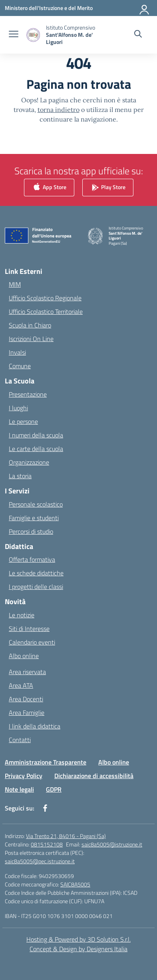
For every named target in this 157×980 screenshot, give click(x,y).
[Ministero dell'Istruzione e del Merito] (49, 8)
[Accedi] (145, 8)
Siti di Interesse (29, 629)
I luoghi (18, 408)
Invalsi (17, 352)
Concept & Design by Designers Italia (78, 949)
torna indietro (59, 110)
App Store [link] (49, 187)
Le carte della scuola (36, 449)
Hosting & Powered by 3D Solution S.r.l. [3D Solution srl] (78, 939)
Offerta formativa (32, 559)
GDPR (54, 789)
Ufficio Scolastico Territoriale (46, 311)
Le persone (23, 421)
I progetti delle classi (36, 587)
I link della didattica (35, 726)
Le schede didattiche (36, 573)
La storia (20, 476)
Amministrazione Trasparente (46, 762)
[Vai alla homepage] (74, 35)
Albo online (24, 656)
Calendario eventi (32, 642)
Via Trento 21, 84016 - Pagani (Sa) (66, 836)
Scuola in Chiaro (30, 325)
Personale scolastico (36, 504)
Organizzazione (29, 462)
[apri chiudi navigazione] (14, 35)
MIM (15, 284)
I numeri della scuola (36, 435)
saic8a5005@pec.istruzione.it (40, 861)
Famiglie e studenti (34, 518)
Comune (20, 366)
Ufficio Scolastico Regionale (45, 298)
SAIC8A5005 (75, 884)
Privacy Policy (24, 776)
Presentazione (28, 394)
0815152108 (47, 844)
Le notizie (22, 615)
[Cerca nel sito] (138, 35)
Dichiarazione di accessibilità (94, 776)
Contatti (20, 740)
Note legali (19, 789)
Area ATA (21, 685)
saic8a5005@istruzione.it (112, 844)
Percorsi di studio (31, 531)
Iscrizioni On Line (31, 339)
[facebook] (45, 808)
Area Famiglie (27, 713)
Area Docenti (26, 699)
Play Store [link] (108, 187)
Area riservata (27, 672)
